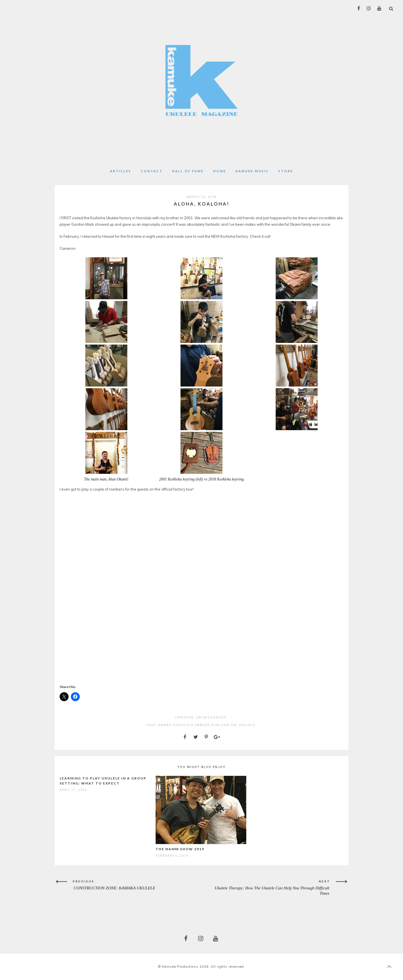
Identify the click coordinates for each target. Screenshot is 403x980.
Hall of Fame (188, 171)
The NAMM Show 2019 (180, 849)
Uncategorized (211, 718)
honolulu (183, 725)
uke (234, 725)
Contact (152, 171)
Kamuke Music (252, 171)
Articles (121, 171)
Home (220, 171)
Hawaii (165, 725)
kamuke (202, 725)
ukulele (247, 725)
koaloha (220, 725)
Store (286, 171)
